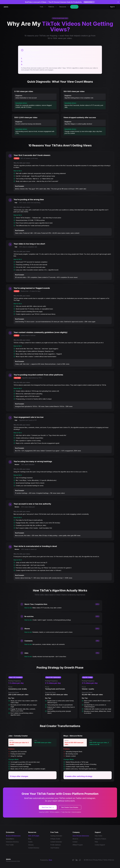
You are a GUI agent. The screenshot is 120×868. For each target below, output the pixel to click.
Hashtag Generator (56, 836)
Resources (64, 7)
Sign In (112, 7)
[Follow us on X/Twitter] (73, 860)
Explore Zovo (89, 2)
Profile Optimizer (56, 845)
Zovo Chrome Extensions (81, 836)
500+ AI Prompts (34, 836)
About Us (75, 839)
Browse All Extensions (13, 836)
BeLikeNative (10, 839)
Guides (30, 842)
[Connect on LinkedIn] (77, 860)
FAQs (96, 842)
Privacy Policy (98, 860)
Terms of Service (109, 860)
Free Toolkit (10, 845)
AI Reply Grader (55, 839)
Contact (75, 842)
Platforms (53, 7)
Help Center (99, 836)
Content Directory (34, 848)
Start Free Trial (48, 807)
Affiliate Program (78, 845)
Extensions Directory (12, 842)
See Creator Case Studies (70, 807)
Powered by (46, 860)
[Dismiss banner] (118, 2)
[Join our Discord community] (80, 860)
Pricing (74, 7)
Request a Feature (100, 839)
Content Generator (56, 842)
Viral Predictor (55, 848)
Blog (30, 839)
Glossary (31, 845)
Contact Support (100, 845)
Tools (43, 7)
